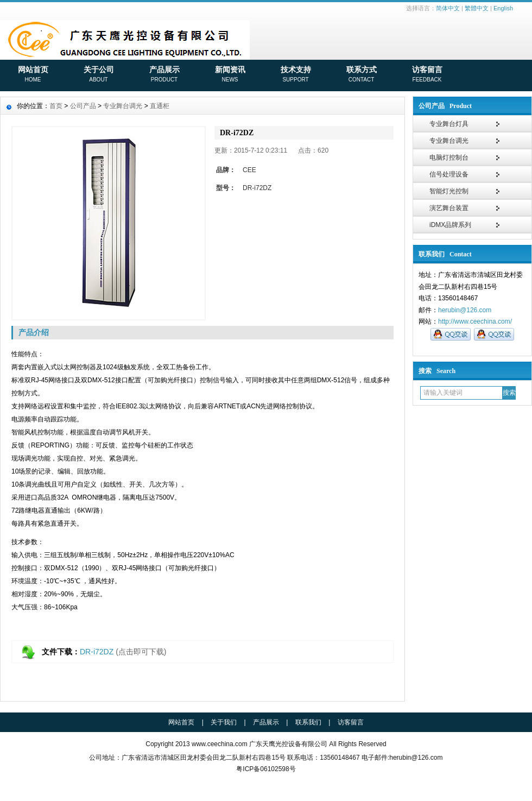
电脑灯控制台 (449, 157)
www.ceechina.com (220, 744)
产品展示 (164, 75)
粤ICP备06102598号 (266, 769)
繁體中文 (477, 8)
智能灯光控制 (449, 191)
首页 (56, 106)
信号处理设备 (449, 174)
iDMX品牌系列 (450, 225)
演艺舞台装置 (449, 208)
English (503, 8)
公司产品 (83, 106)
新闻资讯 (230, 75)
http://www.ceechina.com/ (475, 321)
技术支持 (296, 75)
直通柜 (160, 106)
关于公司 (99, 75)
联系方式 (361, 75)
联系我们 (308, 722)
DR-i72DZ (97, 652)
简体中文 (448, 8)
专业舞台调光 (449, 141)
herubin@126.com (465, 310)
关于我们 (224, 722)
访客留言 (427, 75)
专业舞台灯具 (449, 124)
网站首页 (33, 75)
